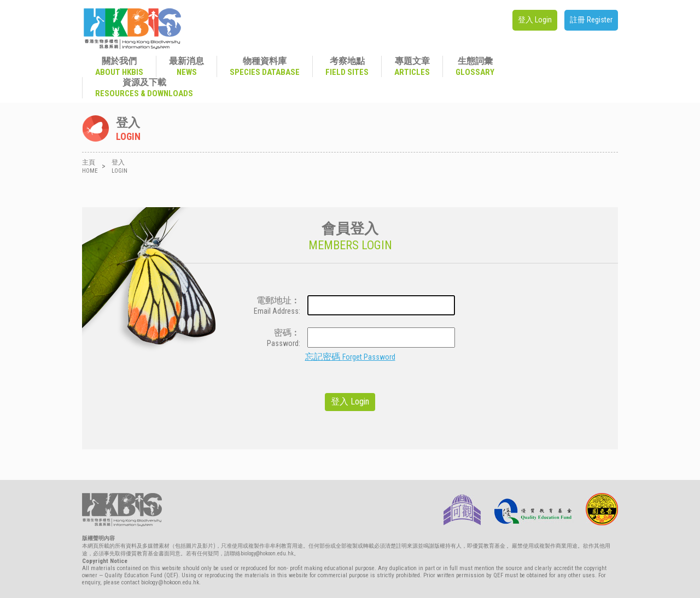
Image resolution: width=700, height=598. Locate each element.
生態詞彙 (475, 66)
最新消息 (186, 66)
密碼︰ (273, 338)
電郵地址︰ (273, 305)
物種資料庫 (265, 66)
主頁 (90, 166)
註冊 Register (591, 20)
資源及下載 (144, 88)
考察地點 (347, 66)
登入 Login (535, 20)
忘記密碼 (350, 357)
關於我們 (119, 66)
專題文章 (412, 66)
